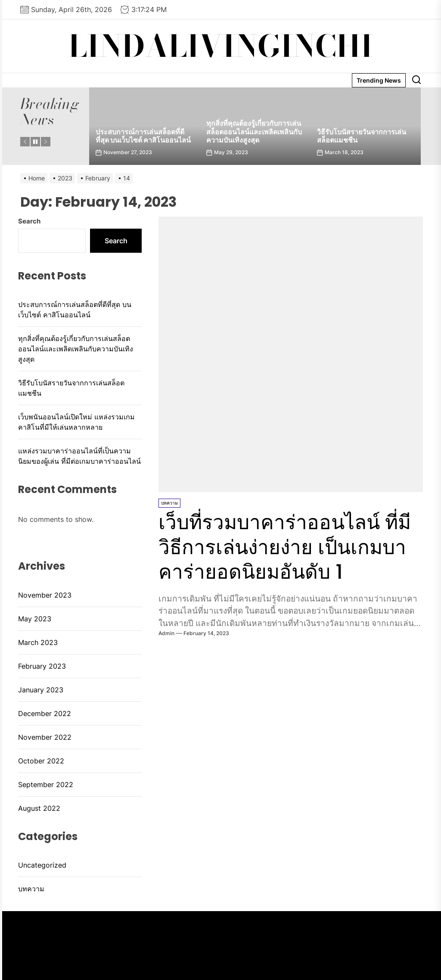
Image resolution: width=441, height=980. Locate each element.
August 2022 (39, 808)
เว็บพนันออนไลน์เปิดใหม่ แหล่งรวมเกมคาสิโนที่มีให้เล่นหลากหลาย (76, 422)
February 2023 (42, 666)
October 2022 (41, 761)
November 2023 (45, 595)
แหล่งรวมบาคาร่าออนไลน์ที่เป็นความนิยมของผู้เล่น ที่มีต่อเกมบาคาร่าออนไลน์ (79, 456)
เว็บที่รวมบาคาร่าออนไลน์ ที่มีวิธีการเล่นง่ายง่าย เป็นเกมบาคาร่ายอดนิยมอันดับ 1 (290, 547)
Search (29, 221)
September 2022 (46, 785)
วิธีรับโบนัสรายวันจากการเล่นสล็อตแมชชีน (362, 136)
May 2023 (35, 619)
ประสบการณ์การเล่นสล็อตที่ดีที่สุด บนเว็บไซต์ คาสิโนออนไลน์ (143, 136)
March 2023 (38, 642)
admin (166, 633)
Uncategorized (42, 865)
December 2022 (45, 713)
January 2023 (41, 690)
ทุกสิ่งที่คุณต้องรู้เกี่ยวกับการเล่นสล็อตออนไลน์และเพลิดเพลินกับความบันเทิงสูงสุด (254, 132)
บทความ (169, 503)
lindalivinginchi (221, 46)
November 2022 (45, 737)
